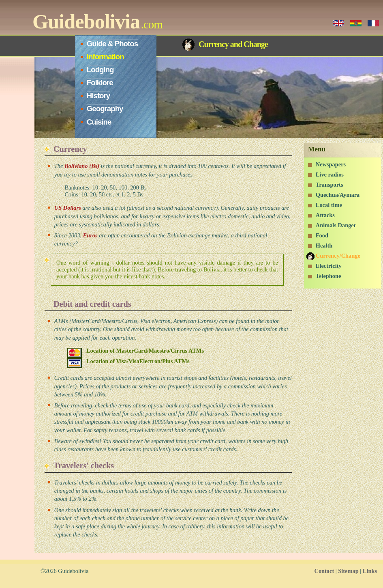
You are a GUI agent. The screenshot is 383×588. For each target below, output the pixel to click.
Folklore (100, 83)
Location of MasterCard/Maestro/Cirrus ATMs (145, 351)
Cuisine (99, 122)
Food (322, 235)
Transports (330, 185)
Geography (105, 109)
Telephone (328, 276)
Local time (329, 205)
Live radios (330, 174)
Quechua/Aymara (338, 195)
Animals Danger (336, 225)
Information (105, 57)
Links (370, 571)
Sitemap (348, 571)
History (98, 96)
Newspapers (331, 164)
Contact (324, 571)
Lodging (100, 70)
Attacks (325, 215)
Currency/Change (338, 256)
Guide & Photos (112, 44)
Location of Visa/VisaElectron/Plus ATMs (138, 361)
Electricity (329, 266)
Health (324, 246)
